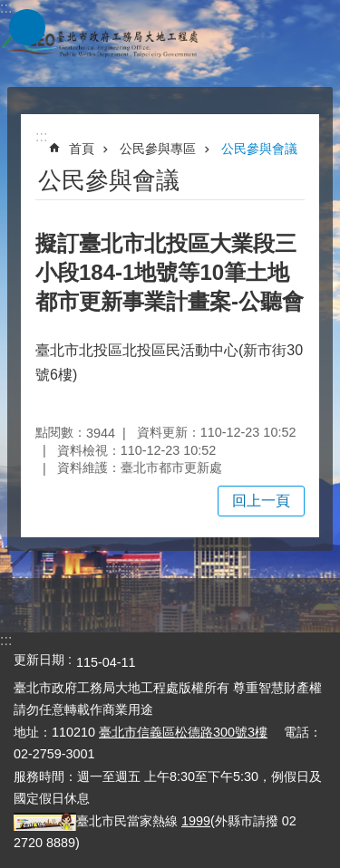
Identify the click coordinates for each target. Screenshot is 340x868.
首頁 (82, 149)
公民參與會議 (259, 149)
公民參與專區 (158, 149)
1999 (196, 821)
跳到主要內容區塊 (10, 10)
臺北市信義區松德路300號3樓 (183, 732)
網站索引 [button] (27, 27)
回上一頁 (261, 501)
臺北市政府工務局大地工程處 (100, 43)
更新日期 (39, 660)
